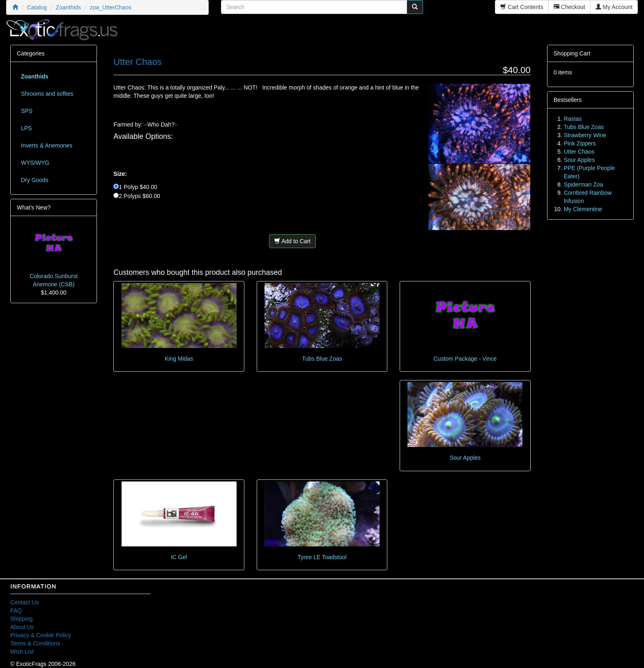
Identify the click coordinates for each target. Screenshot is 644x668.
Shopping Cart (572, 53)
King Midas (179, 359)
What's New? (34, 207)
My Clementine (583, 209)
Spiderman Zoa (584, 184)
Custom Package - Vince (465, 359)
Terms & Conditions (35, 643)
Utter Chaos (579, 152)
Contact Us (24, 602)
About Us (22, 627)
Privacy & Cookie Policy (41, 635)
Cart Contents (522, 7)
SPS (27, 111)
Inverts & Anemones (47, 145)
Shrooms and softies (47, 94)
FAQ (16, 610)
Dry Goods (35, 180)
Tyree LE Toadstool (322, 557)
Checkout (569, 7)
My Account (614, 7)
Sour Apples (465, 458)
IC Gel (179, 557)
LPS (26, 128)
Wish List (22, 652)
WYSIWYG (35, 163)
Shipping (22, 619)
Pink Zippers (580, 143)
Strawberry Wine (585, 135)
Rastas (573, 119)
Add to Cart (292, 241)
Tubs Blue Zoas (322, 359)
